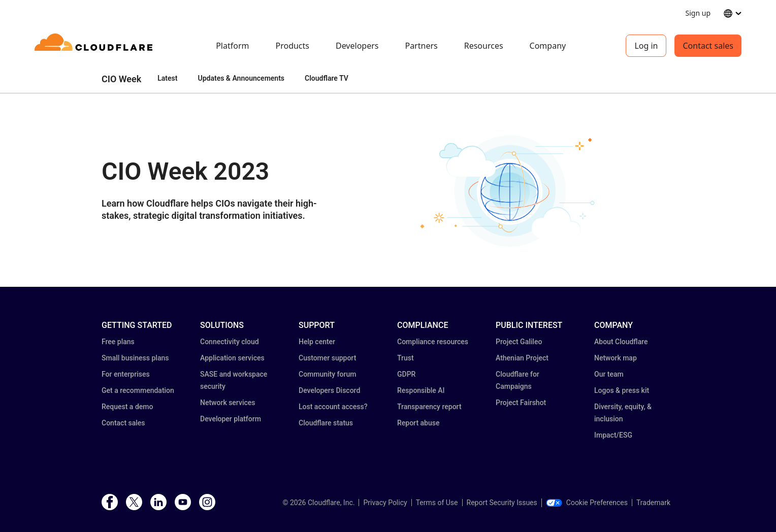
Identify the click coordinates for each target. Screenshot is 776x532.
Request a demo (127, 407)
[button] (511, 190)
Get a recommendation (138, 390)
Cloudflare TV (327, 78)
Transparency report (429, 407)
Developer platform (231, 419)
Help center (317, 342)
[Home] (95, 46)
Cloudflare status (326, 423)
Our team (609, 374)
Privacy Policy (385, 503)
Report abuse (418, 423)
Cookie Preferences (587, 503)
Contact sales (708, 46)
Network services (228, 403)
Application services (232, 358)
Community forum (327, 374)
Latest (167, 78)
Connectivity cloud (230, 342)
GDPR (406, 374)
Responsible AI (421, 390)
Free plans (118, 342)
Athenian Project (522, 358)
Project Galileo (519, 342)
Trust (406, 358)
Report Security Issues (502, 503)
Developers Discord (329, 390)
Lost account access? (333, 407)
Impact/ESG (613, 435)
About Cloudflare (621, 342)
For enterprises (126, 374)
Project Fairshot (521, 403)
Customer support (327, 358)
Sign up (698, 13)
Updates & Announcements (241, 78)
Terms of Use (437, 503)
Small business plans (135, 358)
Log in (646, 46)
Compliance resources (433, 342)
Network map (616, 358)
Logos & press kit (622, 390)
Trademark (653, 503)
